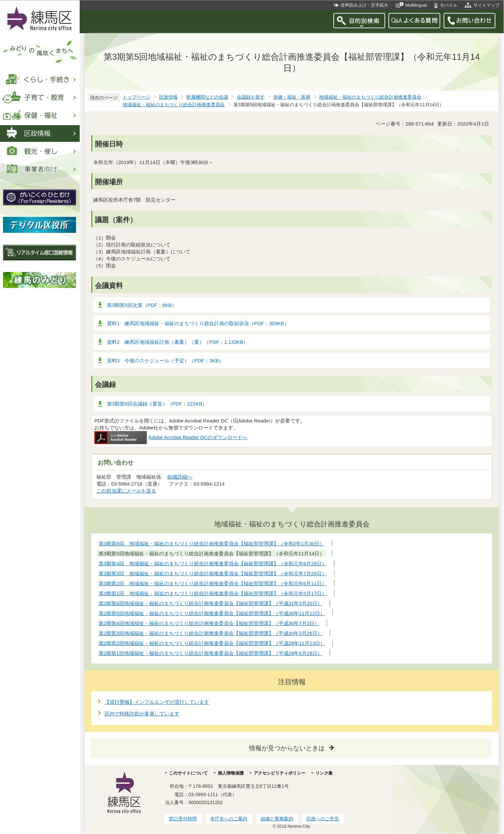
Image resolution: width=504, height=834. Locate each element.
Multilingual (416, 5)
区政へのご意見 (323, 819)
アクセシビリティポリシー (280, 773)
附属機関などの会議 (207, 97)
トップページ (136, 97)
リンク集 (324, 773)
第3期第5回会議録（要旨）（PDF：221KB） (157, 404)
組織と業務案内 (277, 819)
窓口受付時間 (183, 819)
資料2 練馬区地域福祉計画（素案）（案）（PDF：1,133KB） (178, 342)
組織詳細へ (180, 477)
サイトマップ (486, 5)
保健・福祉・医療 (292, 97)
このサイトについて (188, 773)
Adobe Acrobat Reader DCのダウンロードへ (171, 437)
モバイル (449, 5)
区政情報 (168, 97)
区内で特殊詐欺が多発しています (142, 714)
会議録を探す (251, 97)
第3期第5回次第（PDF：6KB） (142, 305)
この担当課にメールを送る (126, 491)
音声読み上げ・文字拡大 (364, 5)
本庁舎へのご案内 (229, 819)
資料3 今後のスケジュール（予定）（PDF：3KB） (165, 361)
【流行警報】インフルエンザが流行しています (157, 702)
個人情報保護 (231, 773)
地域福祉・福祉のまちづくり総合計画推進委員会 (370, 97)
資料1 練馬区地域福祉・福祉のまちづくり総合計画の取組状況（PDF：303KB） (198, 323)
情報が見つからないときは (287, 748)
